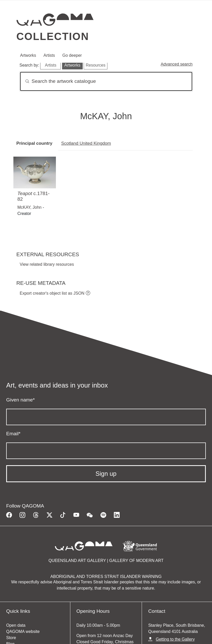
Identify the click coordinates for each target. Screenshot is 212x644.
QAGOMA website (23, 631)
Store (11, 638)
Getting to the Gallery (175, 639)
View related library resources (47, 264)
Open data (16, 625)
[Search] (106, 81)
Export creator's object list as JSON (52, 293)
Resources (96, 65)
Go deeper (72, 55)
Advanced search (177, 64)
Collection (53, 36)
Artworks (28, 55)
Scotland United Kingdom (86, 143)
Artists (49, 55)
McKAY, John (30, 207)
